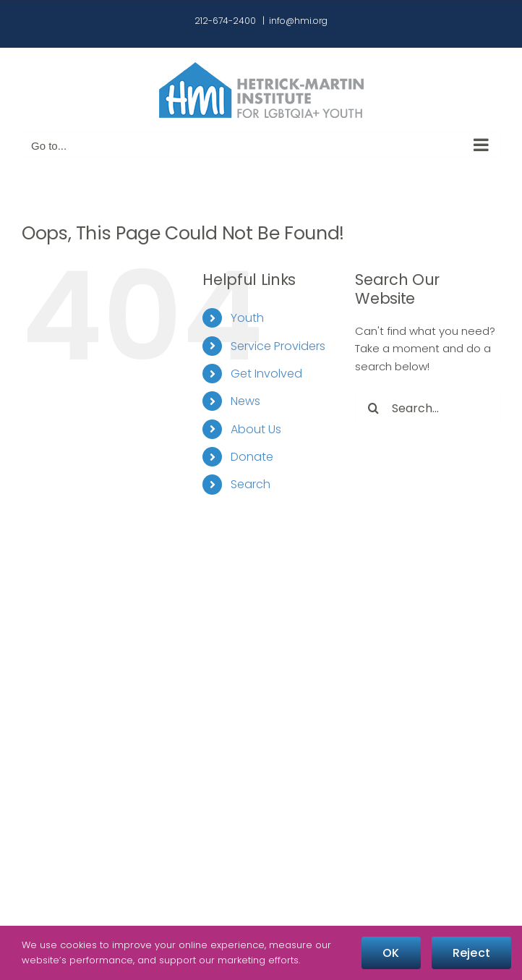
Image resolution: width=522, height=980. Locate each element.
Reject (471, 953)
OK (391, 953)
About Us (256, 429)
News (245, 401)
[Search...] (428, 408)
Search (251, 484)
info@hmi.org (298, 21)
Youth (247, 318)
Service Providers (278, 346)
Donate (252, 457)
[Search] (373, 408)
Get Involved (266, 374)
